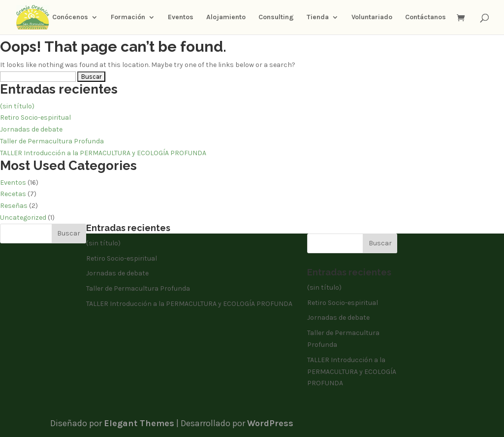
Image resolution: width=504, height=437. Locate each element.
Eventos (181, 17)
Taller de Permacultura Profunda (52, 141)
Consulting (276, 17)
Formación (128, 17)
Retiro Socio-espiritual (35, 118)
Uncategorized (23, 218)
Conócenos (70, 17)
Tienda (318, 17)
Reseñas (14, 206)
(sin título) (17, 106)
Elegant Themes (139, 423)
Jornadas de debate (31, 129)
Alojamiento (226, 17)
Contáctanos (425, 17)
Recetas (13, 194)
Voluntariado (372, 17)
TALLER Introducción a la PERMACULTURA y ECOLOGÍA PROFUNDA (103, 153)
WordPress (270, 423)
